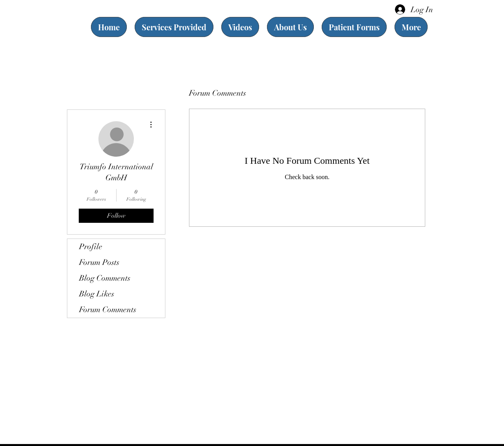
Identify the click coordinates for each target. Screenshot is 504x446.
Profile (91, 247)
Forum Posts (99, 262)
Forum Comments (108, 310)
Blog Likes (97, 294)
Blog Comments (105, 278)
